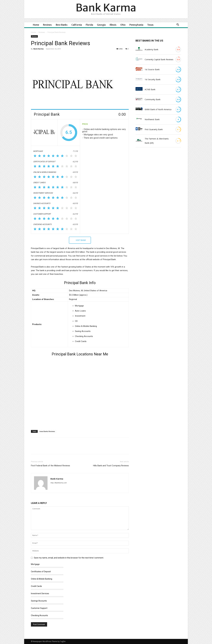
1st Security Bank (153, 79)
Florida (89, 25)
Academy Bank (151, 49)
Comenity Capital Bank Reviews (159, 59)
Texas (150, 25)
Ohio (123, 25)
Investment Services (40, 593)
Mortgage (35, 564)
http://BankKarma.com (59, 483)
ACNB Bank (150, 89)
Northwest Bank (152, 119)
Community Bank (153, 99)
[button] (178, 25)
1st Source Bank (152, 69)
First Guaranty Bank (154, 129)
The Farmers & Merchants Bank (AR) (157, 141)
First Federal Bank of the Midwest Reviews (50, 466)
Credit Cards (36, 586)
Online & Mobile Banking (42, 579)
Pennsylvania (136, 25)
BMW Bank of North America (158, 109)
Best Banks (62, 25)
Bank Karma (39, 49)
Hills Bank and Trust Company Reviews (111, 466)
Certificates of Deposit (41, 572)
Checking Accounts (39, 615)
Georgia (101, 25)
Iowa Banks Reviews (47, 431)
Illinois (113, 25)
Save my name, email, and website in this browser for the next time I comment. (69, 558)
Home (36, 25)
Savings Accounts (39, 601)
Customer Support (39, 608)
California (77, 25)
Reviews (47, 25)
